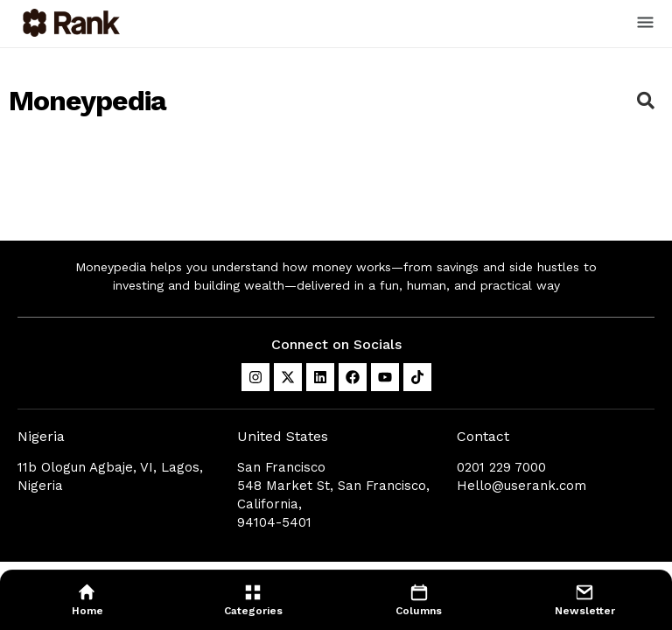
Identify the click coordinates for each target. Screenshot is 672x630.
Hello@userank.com (521, 486)
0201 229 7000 (501, 467)
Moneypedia (87, 101)
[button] (646, 24)
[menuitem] (87, 599)
